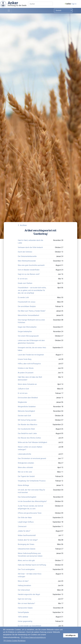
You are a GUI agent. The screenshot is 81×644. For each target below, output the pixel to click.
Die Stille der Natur (25, 518)
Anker (13, 3)
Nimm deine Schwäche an (27, 384)
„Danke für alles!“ (24, 531)
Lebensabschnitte (24, 454)
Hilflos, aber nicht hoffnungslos (29, 364)
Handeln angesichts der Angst (29, 594)
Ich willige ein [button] (71, 635)
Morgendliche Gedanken (27, 407)
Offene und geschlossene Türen (30, 513)
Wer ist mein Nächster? (26, 603)
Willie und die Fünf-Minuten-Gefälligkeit (32, 442)
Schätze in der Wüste (26, 368)
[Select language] (63, 10)
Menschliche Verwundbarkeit (28, 315)
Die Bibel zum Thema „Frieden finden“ (32, 311)
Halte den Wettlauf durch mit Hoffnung (32, 565)
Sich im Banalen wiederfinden (29, 270)
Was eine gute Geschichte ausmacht (31, 265)
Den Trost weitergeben (26, 569)
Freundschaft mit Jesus (27, 302)
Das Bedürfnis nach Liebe (27, 433)
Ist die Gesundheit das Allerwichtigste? (32, 501)
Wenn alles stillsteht (25, 467)
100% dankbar (23, 617)
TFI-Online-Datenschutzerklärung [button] (33, 637)
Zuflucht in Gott (23, 389)
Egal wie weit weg (25, 599)
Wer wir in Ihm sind (25, 472)
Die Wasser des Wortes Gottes (29, 438)
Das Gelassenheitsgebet (27, 497)
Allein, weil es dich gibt (26, 560)
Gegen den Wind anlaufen (27, 327)
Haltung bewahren (24, 585)
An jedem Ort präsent (26, 373)
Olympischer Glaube (25, 608)
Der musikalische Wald (26, 429)
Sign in (74, 4)
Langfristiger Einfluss (26, 522)
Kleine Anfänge (23, 485)
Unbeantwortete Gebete (27, 549)
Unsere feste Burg (25, 359)
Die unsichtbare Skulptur (27, 306)
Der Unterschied (24, 590)
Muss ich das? (23, 581)
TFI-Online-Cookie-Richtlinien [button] (14, 641)
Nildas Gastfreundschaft (27, 535)
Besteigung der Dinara (26, 544)
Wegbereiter (22, 402)
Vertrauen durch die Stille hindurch (30, 247)
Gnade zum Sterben (25, 283)
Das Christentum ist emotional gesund (32, 458)
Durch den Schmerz (25, 252)
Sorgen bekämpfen (25, 332)
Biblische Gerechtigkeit (26, 411)
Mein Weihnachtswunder (27, 261)
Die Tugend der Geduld (26, 476)
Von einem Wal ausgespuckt (28, 336)
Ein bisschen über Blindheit (28, 398)
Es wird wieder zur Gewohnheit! (29, 626)
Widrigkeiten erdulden (26, 463)
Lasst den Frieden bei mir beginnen (31, 355)
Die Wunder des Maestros (28, 425)
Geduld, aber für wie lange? (28, 540)
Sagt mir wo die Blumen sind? (29, 274)
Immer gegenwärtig (25, 621)
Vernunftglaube (23, 612)
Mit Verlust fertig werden (27, 420)
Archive (23, 225)
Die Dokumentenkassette (27, 256)
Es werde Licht (23, 297)
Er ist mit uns (23, 279)
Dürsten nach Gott (24, 416)
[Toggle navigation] (9, 11)
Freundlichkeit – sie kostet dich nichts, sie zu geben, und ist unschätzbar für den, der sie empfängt (32, 290)
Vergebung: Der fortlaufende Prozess (32, 481)
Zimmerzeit (22, 526)
